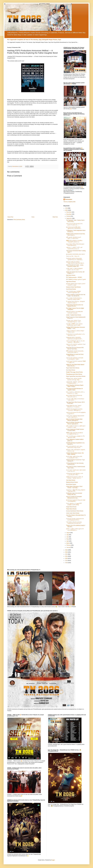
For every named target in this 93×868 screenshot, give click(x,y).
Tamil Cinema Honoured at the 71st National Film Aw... (75, 305)
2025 (67, 210)
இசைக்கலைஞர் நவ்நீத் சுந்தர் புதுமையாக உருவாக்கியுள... (74, 228)
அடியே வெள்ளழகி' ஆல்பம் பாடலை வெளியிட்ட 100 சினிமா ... (75, 341)
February (69, 545)
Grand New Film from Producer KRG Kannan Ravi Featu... (75, 348)
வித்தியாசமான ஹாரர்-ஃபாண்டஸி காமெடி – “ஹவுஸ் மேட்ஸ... (75, 477)
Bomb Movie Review (71, 484)
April (68, 541)
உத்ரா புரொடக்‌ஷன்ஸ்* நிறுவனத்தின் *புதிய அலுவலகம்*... (75, 416)
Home (33, 217)
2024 (67, 550)
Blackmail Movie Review (72, 482)
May (68, 539)
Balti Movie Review (71, 275)
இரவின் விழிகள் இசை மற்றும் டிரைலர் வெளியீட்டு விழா (76, 284)
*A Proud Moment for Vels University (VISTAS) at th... (75, 464)
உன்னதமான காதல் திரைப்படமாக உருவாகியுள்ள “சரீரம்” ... (75, 474)
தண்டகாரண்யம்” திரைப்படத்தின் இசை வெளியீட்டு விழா (76, 427)
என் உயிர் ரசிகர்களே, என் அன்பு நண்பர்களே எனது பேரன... (74, 447)
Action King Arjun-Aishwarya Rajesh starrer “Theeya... (75, 386)
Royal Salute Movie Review (73, 368)
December (69, 212)
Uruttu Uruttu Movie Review (73, 513)
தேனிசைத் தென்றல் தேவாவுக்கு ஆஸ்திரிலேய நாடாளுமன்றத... (75, 259)
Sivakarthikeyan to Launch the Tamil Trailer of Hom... (75, 355)
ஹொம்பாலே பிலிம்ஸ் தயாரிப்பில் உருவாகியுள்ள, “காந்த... (75, 358)
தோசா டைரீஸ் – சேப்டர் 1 (73, 256)
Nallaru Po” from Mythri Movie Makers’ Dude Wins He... (75, 365)
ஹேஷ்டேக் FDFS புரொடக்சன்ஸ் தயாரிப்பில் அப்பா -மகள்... (74, 324)
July (68, 535)
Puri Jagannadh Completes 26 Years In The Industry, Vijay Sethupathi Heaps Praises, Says (34, 40)
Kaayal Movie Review (71, 507)
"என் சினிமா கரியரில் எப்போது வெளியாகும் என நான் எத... (74, 523)
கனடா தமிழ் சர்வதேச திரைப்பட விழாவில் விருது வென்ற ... (74, 299)
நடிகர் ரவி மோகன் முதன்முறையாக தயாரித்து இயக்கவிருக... (75, 519)
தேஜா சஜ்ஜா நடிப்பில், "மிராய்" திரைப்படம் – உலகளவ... (74, 406)
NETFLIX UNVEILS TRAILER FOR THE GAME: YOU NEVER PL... (76, 295)
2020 (67, 558)
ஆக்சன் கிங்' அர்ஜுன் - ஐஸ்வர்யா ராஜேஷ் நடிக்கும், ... (74, 382)
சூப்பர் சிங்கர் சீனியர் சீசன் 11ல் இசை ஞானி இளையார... (75, 245)
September (69, 218)
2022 (67, 554)
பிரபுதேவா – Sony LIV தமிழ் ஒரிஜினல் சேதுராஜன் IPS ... (76, 490)
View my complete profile (69, 202)
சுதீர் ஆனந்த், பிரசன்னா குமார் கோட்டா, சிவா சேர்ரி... (74, 238)
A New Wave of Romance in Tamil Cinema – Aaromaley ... (74, 487)
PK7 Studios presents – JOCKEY (74, 277)
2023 (67, 552)
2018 (67, 563)
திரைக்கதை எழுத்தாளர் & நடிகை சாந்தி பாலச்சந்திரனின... (76, 501)
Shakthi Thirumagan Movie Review (74, 372)
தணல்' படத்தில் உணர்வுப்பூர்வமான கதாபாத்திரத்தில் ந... (75, 529)
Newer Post (10, 217)
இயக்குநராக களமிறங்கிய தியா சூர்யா (75, 254)
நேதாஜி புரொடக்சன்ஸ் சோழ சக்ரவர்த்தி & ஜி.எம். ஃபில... (74, 321)
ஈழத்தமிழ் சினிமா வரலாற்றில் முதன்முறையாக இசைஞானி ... (74, 338)
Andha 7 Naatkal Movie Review (74, 315)
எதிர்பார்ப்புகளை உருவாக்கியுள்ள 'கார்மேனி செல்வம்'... (74, 312)
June (68, 537)
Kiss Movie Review (71, 370)
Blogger (53, 860)
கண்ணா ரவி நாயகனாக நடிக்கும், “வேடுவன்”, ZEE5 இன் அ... (74, 410)
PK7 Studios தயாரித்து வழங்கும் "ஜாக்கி (76, 279)
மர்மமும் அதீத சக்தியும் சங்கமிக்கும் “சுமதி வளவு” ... (75, 399)
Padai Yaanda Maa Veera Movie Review (76, 376)
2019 (67, 560)
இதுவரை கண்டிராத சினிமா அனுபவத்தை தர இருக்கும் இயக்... (75, 262)
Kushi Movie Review (71, 289)
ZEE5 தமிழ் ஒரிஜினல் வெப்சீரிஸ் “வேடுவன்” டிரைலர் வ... (74, 241)
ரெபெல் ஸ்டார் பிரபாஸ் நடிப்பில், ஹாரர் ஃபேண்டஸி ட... (74, 224)
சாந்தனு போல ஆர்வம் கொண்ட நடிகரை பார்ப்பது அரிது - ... (74, 379)
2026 (67, 208)
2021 (67, 556)
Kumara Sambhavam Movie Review (75, 511)
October (68, 216)
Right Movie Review (71, 282)
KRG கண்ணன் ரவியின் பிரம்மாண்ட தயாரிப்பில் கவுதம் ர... (75, 352)
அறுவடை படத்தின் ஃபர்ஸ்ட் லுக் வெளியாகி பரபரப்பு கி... (74, 248)
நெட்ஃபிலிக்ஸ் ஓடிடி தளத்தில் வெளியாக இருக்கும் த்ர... (74, 292)
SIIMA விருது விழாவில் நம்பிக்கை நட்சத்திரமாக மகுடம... (75, 433)
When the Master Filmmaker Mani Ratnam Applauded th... (74, 420)
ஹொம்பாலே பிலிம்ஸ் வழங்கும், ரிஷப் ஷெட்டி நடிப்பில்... (76, 345)
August (68, 533)
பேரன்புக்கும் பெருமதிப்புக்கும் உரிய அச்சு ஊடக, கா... (75, 335)
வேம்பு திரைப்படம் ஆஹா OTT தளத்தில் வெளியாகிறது (74, 504)
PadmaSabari (69, 199)
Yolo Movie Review (71, 480)
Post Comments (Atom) (19, 220)
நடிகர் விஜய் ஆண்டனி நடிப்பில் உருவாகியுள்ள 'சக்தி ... (74, 457)
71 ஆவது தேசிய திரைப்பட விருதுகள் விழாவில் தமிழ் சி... (75, 302)
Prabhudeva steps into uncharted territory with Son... (74, 494)
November (69, 214)
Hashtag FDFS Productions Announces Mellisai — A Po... (76, 328)
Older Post (55, 217)
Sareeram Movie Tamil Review (73, 287)
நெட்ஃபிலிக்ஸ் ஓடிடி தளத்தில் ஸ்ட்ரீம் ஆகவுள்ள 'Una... (75, 437)
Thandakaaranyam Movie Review (74, 374)
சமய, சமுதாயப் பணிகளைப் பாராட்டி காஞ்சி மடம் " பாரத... (75, 393)
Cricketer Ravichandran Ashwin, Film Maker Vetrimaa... (75, 454)
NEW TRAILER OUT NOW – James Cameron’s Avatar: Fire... (75, 266)
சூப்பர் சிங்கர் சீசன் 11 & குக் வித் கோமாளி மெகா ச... (74, 396)
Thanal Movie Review (71, 509)
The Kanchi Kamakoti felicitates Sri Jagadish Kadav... (74, 389)
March (68, 543)
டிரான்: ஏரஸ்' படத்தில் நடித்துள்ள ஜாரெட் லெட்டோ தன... (74, 269)
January (68, 547)
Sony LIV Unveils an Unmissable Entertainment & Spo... (74, 497)
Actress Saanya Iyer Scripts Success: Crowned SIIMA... (75, 430)
